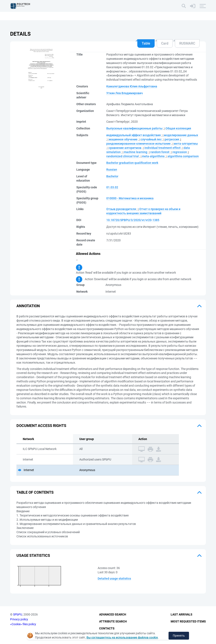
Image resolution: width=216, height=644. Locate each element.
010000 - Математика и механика (130, 198)
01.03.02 (112, 187)
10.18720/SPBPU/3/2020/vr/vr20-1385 (133, 220)
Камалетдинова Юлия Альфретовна (132, 86)
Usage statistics (33, 555)
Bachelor (112, 176)
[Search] (184, 6)
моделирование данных (181, 135)
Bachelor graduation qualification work (132, 163)
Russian (112, 170)
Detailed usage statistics (114, 579)
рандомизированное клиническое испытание (138, 144)
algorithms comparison (183, 156)
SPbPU (18, 615)
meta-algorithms (153, 156)
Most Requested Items (188, 621)
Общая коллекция (178, 128)
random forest (160, 152)
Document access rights (41, 426)
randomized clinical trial (123, 156)
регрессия (172, 139)
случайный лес (151, 139)
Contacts (107, 628)
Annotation (28, 306)
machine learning (136, 152)
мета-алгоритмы (186, 144)
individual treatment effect (163, 148)
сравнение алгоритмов (125, 148)
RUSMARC (187, 43)
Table (146, 43)
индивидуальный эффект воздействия (134, 135)
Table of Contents (35, 492)
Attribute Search (113, 621)
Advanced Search (113, 615)
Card (165, 43)
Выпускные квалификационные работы (134, 128)
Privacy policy (19, 619)
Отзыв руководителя (121, 209)
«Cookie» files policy (23, 624)
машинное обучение (123, 139)
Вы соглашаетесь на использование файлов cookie (122, 637)
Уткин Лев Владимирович (125, 93)
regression (180, 152)
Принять (179, 636)
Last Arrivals (182, 615)
